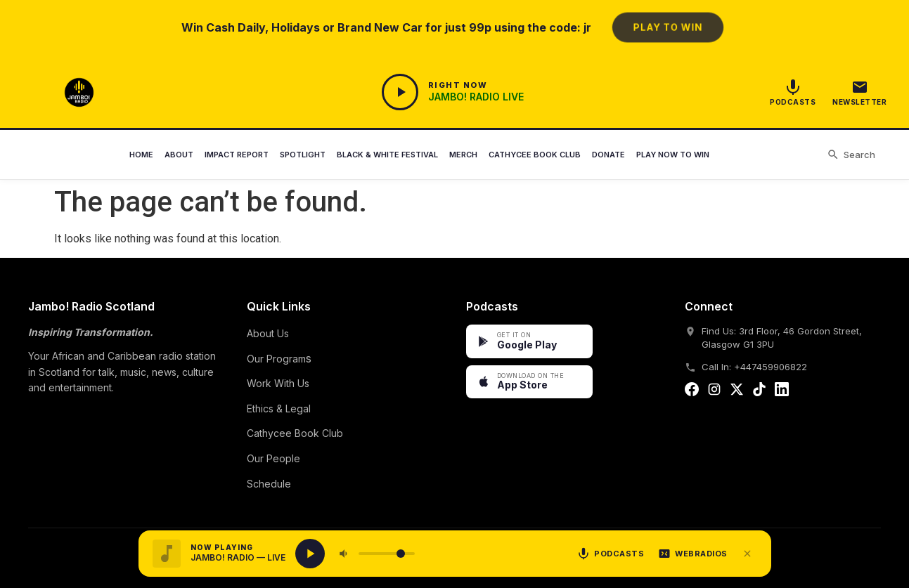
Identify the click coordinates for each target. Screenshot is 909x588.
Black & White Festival (387, 155)
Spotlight (303, 155)
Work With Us (278, 383)
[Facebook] (692, 392)
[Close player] (747, 554)
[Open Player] (452, 92)
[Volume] (387, 554)
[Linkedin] (782, 392)
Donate (608, 155)
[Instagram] (714, 392)
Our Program (276, 359)
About (179, 155)
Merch (463, 155)
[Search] (851, 155)
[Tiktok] (759, 392)
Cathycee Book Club (535, 155)
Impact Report (237, 155)
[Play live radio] (310, 554)
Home (141, 155)
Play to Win (668, 27)
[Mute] (344, 554)
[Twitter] (737, 392)
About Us (268, 333)
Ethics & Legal (279, 409)
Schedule (269, 484)
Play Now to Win (673, 155)
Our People (273, 458)
